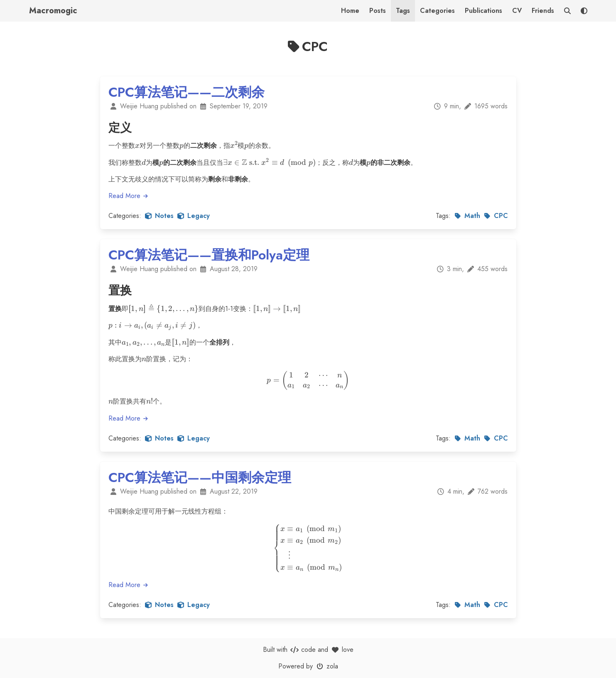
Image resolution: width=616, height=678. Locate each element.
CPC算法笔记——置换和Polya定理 (209, 255)
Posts (378, 11)
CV (517, 11)
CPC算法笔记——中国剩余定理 (200, 477)
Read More (129, 196)
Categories (437, 11)
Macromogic (53, 11)
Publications (483, 11)
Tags (403, 11)
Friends (543, 11)
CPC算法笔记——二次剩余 (187, 92)
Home (350, 11)
